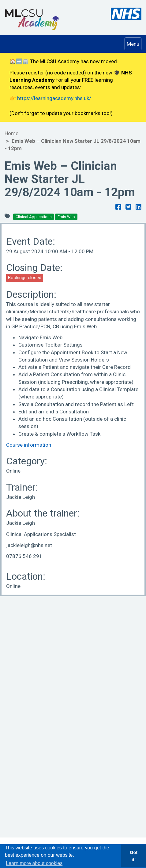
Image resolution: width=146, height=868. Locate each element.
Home (11, 133)
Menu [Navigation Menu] (134, 43)
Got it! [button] (134, 856)
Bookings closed (25, 278)
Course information (29, 445)
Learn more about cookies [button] (34, 863)
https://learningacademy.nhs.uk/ (54, 98)
